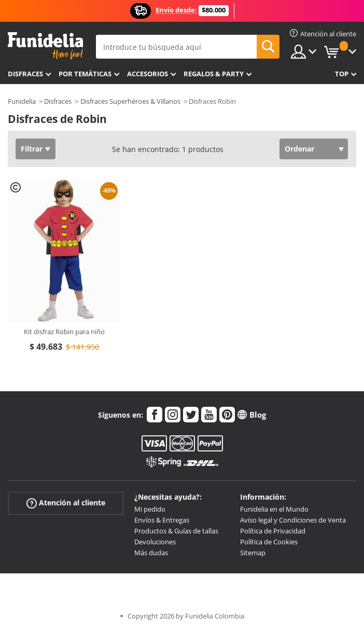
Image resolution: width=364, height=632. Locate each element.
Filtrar (32, 149)
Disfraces (25, 74)
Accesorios (148, 74)
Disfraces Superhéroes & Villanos (130, 101)
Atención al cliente (66, 503)
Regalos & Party (214, 74)
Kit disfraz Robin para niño (64, 332)
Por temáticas (85, 74)
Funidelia (22, 101)
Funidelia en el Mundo (274, 509)
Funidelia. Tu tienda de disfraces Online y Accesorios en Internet (45, 46)
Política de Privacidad (273, 531)
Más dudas (151, 553)
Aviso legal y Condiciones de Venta (293, 520)
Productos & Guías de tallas (176, 531)
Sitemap (253, 553)
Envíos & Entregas (162, 520)
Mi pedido (150, 509)
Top (342, 74)
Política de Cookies (269, 542)
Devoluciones (155, 542)
